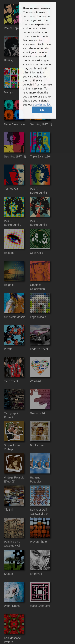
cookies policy (42, 105)
